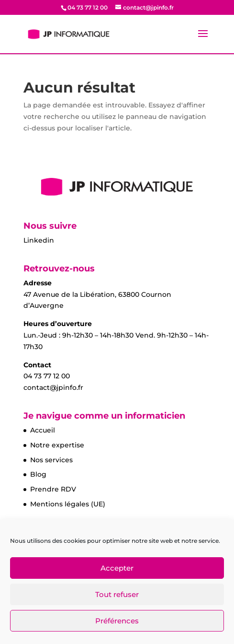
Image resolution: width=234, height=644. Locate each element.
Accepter (117, 568)
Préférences (117, 621)
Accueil (43, 430)
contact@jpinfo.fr (53, 387)
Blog (38, 474)
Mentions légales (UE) (68, 504)
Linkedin (39, 240)
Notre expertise (57, 445)
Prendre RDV (53, 489)
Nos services (51, 460)
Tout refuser (117, 594)
